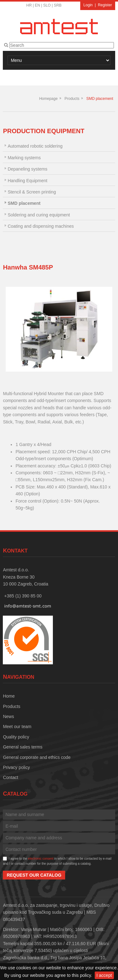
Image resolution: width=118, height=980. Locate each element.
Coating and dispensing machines (41, 226)
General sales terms (22, 747)
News (8, 716)
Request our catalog (34, 875)
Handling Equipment (27, 181)
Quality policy (16, 737)
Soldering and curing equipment (39, 215)
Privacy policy (16, 767)
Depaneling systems (27, 169)
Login (88, 5)
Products (72, 99)
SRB (58, 5)
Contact (10, 777)
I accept (104, 975)
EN (38, 5)
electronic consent (41, 859)
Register (105, 5)
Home (9, 696)
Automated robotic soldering (35, 146)
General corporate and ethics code (37, 757)
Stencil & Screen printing (32, 192)
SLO (47, 5)
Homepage (48, 99)
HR (29, 5)
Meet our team (17, 727)
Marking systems (24, 158)
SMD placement (100, 99)
